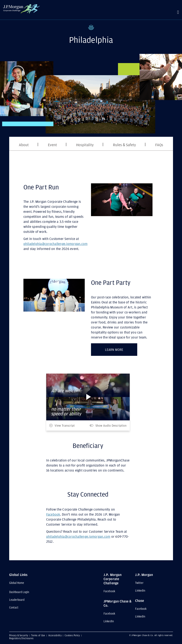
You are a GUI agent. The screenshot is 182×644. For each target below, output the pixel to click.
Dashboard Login (19, 592)
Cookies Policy (73, 635)
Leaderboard (17, 600)
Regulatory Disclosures (21, 638)
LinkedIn (109, 621)
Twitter (139, 583)
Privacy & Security (19, 635)
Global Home (17, 583)
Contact (14, 607)
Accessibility (55, 635)
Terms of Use (38, 635)
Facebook (53, 514)
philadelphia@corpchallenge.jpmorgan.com (56, 244)
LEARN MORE (121, 349)
